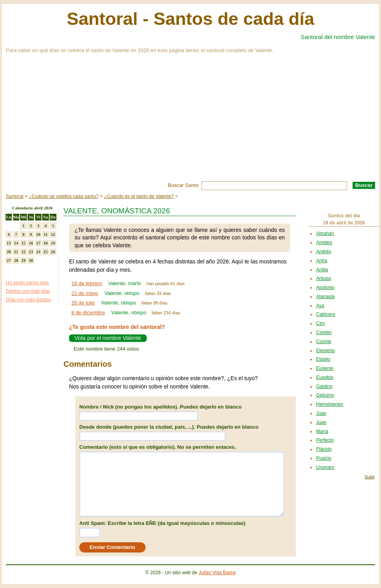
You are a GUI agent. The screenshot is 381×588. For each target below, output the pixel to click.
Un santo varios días (27, 283)
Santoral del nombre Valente (338, 37)
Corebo (324, 332)
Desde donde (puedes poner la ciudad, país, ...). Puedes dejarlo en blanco (169, 427)
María (322, 431)
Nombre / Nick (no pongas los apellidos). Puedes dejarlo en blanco (161, 407)
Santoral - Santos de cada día (190, 19)
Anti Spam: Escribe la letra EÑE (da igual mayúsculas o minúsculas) (162, 523)
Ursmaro (325, 467)
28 (16, 260)
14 (16, 243)
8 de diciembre (88, 313)
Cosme (323, 342)
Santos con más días (28, 291)
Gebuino (325, 395)
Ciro (320, 323)
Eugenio (325, 368)
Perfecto (325, 440)
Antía (321, 261)
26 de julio (83, 303)
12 (53, 234)
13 (9, 243)
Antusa (323, 278)
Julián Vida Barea (217, 573)
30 (31, 260)
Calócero (325, 314)
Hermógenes (330, 404)
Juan (321, 413)
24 (38, 252)
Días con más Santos (28, 300)
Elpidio (323, 359)
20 (9, 252)
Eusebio (324, 377)
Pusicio (324, 458)
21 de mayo (85, 293)
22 (23, 252)
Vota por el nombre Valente (108, 338)
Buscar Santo (183, 185)
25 (46, 252)
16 (31, 243)
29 (23, 260)
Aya (320, 306)
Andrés (323, 252)
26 (53, 252)
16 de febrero (87, 283)
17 (38, 243)
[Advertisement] (190, 122)
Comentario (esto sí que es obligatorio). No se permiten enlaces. (158, 447)
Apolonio (325, 287)
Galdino (324, 386)
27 (9, 260)
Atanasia (325, 297)
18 (46, 243)
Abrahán (325, 233)
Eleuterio (325, 351)
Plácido (324, 449)
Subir (370, 477)
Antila (322, 270)
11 (45, 234)
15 (23, 243)
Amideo (324, 243)
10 (38, 234)
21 (16, 252)
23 (31, 252)
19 (53, 243)
